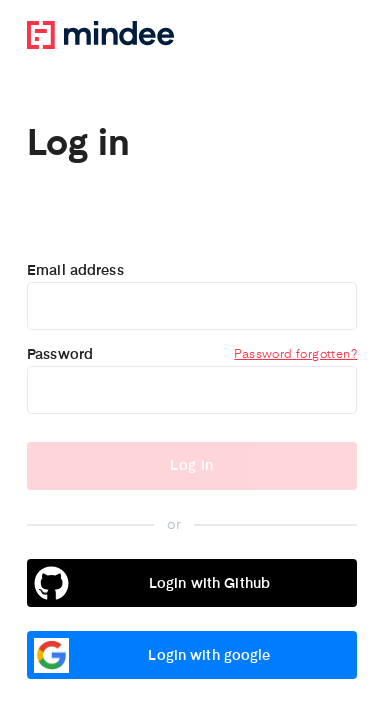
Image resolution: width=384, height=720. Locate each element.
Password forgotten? (295, 355)
